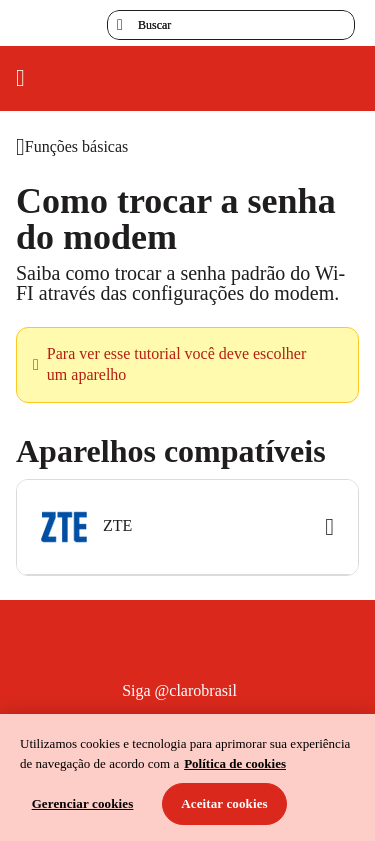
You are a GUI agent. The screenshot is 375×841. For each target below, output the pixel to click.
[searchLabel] (231, 25)
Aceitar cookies (224, 803)
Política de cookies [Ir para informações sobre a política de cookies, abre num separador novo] (235, 763)
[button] (187, 527)
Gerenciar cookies (83, 803)
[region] (187, 777)
